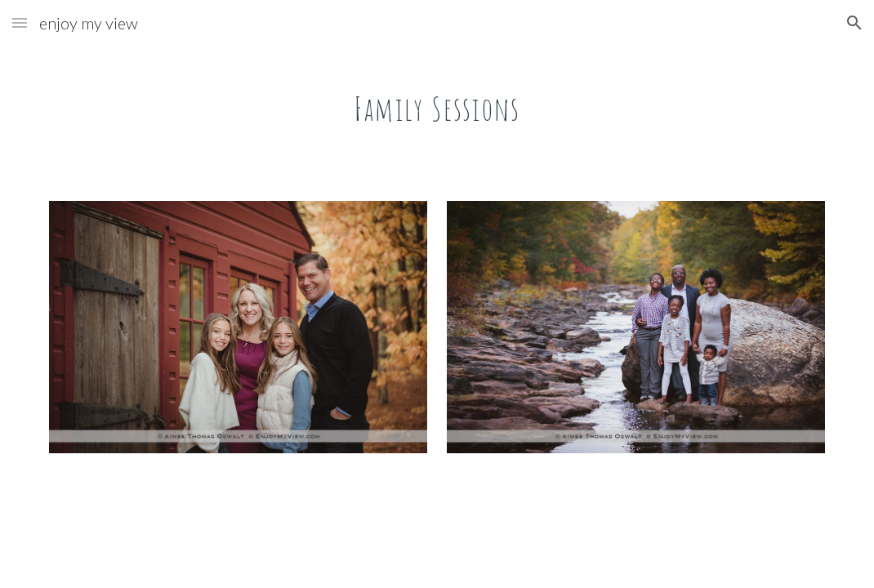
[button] (20, 22)
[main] (437, 102)
